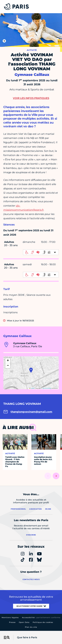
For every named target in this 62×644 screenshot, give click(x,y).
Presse (12, 622)
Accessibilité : (41, 618)
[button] (31, 370)
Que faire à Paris (27, 637)
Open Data (24, 622)
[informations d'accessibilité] (41, 252)
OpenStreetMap (47, 388)
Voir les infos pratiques (31, 98)
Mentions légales (10, 618)
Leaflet (32, 388)
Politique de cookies (43, 622)
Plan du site (31, 627)
